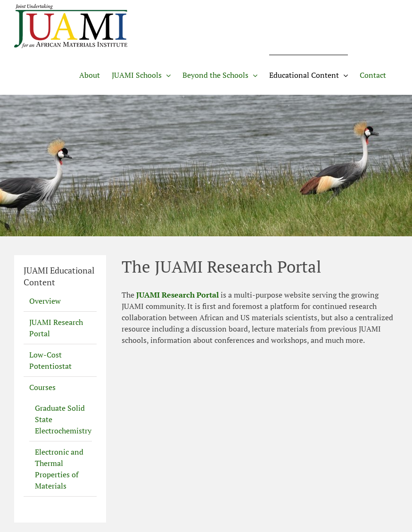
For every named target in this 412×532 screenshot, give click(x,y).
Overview (45, 301)
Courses (42, 387)
